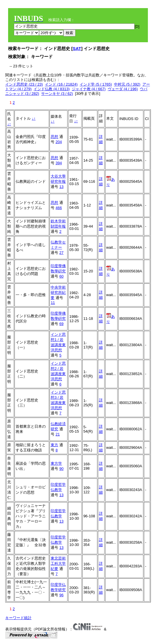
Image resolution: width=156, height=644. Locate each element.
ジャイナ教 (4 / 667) (89, 89)
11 (53, 303)
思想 (54, 137)
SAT (77, 48)
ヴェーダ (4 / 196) (123, 89)
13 (61, 187)
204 (59, 142)
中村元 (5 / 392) (127, 84)
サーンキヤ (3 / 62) (57, 94)
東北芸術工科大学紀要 (58, 563)
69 (61, 324)
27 (61, 253)
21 (58, 434)
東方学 (56, 463)
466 (59, 208)
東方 (54, 445)
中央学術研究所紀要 (58, 293)
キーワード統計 (18, 618)
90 (61, 469)
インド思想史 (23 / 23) (24, 84)
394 (59, 163)
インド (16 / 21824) (61, 84)
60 (61, 276)
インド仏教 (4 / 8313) (52, 89)
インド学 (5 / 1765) (96, 84)
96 (61, 595)
